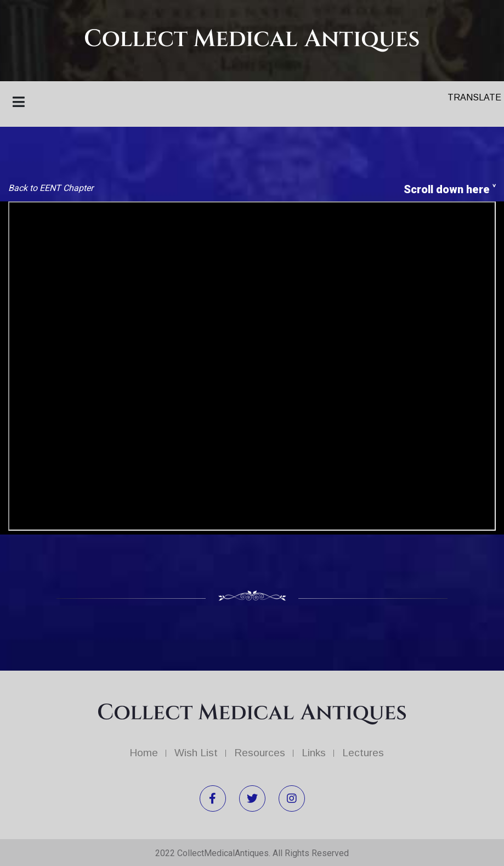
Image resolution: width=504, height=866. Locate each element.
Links (314, 753)
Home (144, 753)
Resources (260, 753)
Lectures (363, 753)
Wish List (196, 753)
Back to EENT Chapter (51, 188)
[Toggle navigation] (22, 105)
